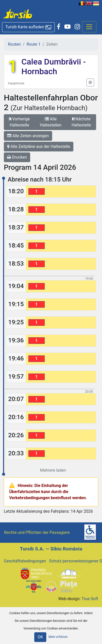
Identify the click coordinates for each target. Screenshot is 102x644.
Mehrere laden (53, 470)
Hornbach (39, 71)
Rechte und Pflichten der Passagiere (37, 532)
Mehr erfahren (58, 637)
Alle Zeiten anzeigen (28, 136)
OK (40, 637)
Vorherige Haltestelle (19, 122)
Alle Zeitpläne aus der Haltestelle (39, 146)
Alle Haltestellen (51, 122)
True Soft (90, 599)
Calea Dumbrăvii (52, 62)
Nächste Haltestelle (81, 122)
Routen (14, 44)
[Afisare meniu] (89, 27)
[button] (28, 27)
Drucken (17, 157)
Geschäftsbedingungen (25, 561)
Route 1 (33, 44)
